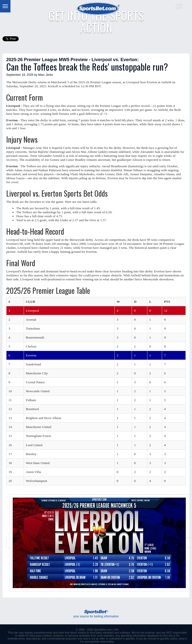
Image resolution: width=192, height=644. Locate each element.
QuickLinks (179, 6)
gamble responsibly (102, 642)
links (61, 633)
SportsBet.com (103, 630)
